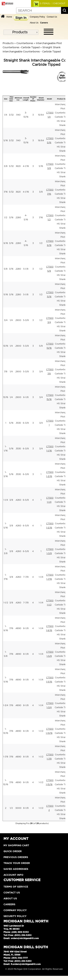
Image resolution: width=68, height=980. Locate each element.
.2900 (18, 320)
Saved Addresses (16, 869)
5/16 (6, 141)
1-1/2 (6, 603)
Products (20, 32)
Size (6, 99)
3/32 (11, 115)
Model (50, 99)
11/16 (6, 295)
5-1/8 (26, 269)
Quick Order (13, 851)
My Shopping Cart (16, 846)
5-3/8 (26, 320)
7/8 (6, 372)
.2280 (18, 218)
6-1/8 (26, 397)
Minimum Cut (18, 99)
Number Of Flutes (33, 99)
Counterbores (25, 43)
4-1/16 (26, 166)
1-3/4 (6, 705)
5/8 (6, 269)
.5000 (18, 808)
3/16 (11, 218)
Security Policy (15, 916)
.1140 (18, 115)
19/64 (41, 141)
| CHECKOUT (58, 3)
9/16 (6, 243)
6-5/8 (26, 500)
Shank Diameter (41, 99)
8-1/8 (26, 628)
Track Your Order (17, 863)
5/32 (11, 166)
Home (9, 17)
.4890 (18, 628)
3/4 (6, 320)
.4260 (18, 500)
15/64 (41, 115)
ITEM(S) (45, 3)
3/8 (6, 166)
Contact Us (52, 17)
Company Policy (37, 17)
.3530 (18, 423)
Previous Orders (16, 857)
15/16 (6, 397)
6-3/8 (26, 423)
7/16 (6, 192)
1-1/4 (6, 500)
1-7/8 (6, 757)
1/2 (6, 218)
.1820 (18, 166)
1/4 (6, 115)
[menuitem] (21, 32)
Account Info (13, 875)
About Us (34, 23)
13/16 (6, 346)
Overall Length (26, 99)
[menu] (21, 32)
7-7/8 (26, 577)
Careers (9, 905)
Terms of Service (16, 887)
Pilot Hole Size (11, 99)
